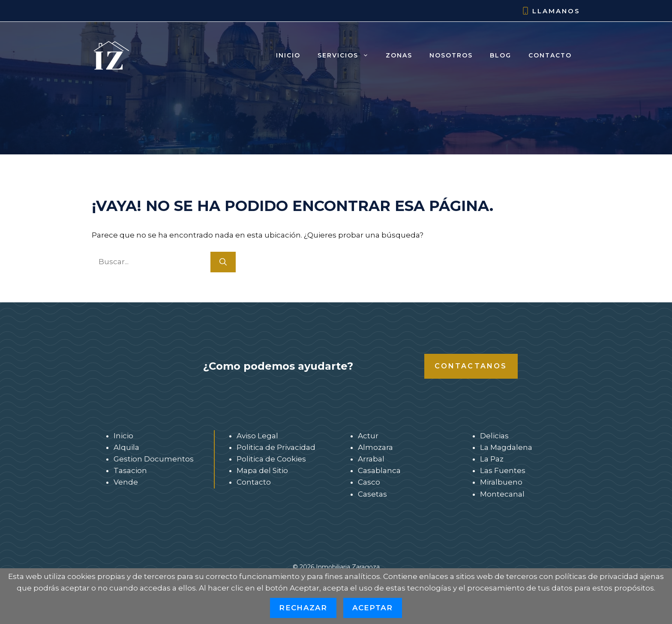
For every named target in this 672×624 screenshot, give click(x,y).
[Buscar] (223, 262)
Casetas (372, 494)
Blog (501, 55)
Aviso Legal (257, 436)
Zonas (399, 55)
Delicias (494, 436)
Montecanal (502, 494)
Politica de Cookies (271, 459)
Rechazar (303, 608)
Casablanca (379, 470)
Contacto (550, 55)
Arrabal (371, 459)
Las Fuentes (503, 470)
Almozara (375, 447)
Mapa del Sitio (262, 470)
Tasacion (130, 470)
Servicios (347, 55)
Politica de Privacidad (276, 447)
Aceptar (373, 608)
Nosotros (451, 55)
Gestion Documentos (154, 459)
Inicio (288, 55)
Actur (368, 436)
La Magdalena (506, 447)
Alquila (126, 447)
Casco (369, 482)
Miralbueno (501, 482)
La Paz (492, 459)
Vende (126, 482)
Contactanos (471, 366)
